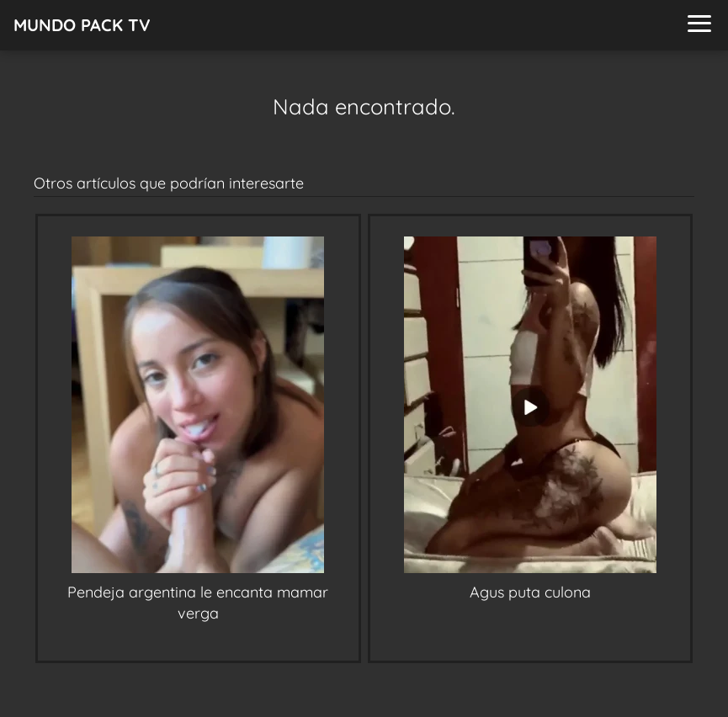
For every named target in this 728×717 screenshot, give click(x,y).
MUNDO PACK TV (82, 25)
